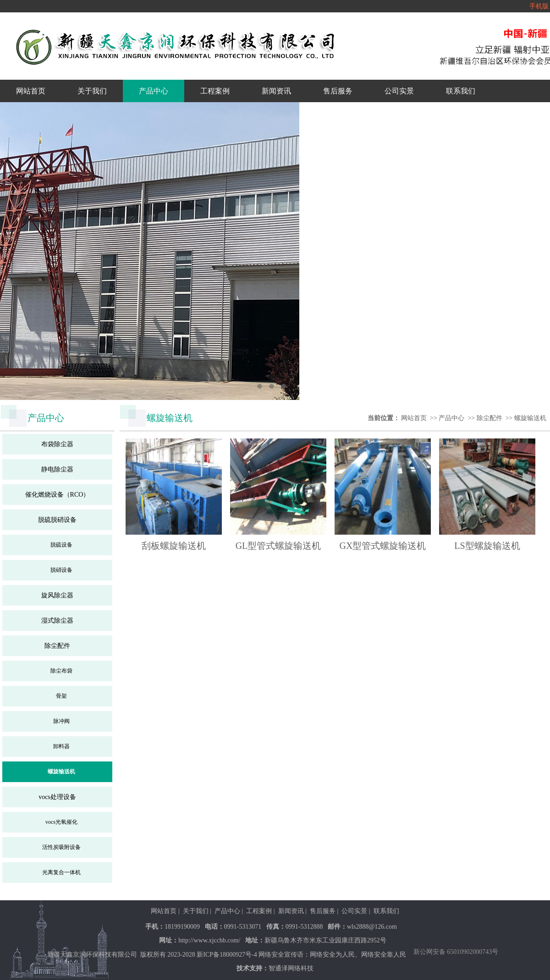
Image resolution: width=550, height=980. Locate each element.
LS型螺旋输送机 (487, 546)
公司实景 (399, 91)
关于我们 (92, 91)
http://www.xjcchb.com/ (209, 940)
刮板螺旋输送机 (174, 546)
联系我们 (461, 91)
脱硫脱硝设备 (57, 520)
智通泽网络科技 (291, 968)
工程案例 (215, 91)
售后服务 (338, 91)
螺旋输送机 (61, 772)
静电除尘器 (57, 469)
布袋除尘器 (57, 444)
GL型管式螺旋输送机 (278, 546)
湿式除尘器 (57, 621)
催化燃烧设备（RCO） (58, 495)
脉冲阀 (61, 721)
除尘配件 (57, 646)
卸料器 (61, 746)
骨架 (61, 696)
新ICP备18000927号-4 (227, 955)
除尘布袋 (61, 671)
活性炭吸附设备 (61, 847)
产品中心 (154, 91)
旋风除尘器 (57, 595)
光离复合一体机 (61, 872)
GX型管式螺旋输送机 (383, 546)
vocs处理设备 (57, 797)
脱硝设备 (61, 570)
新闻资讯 (276, 91)
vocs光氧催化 (61, 822)
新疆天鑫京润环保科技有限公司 (92, 955)
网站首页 (31, 91)
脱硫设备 (61, 545)
